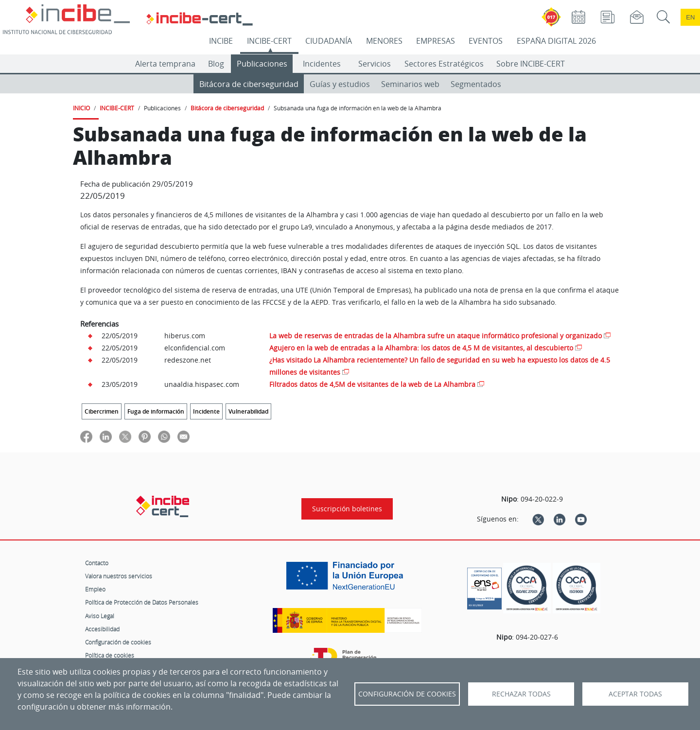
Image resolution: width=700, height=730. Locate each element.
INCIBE (221, 41)
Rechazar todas (521, 694)
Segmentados (476, 84)
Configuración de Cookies (407, 694)
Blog (216, 64)
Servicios (375, 64)
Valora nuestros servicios (119, 576)
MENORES (384, 41)
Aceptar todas (635, 694)
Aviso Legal (100, 616)
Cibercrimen (102, 411)
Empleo (95, 589)
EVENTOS (486, 41)
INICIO (81, 108)
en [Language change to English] (690, 17)
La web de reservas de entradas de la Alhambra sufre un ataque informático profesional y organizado (436, 336)
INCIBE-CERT (269, 41)
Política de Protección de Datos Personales (142, 602)
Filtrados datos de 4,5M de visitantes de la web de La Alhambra (372, 384)
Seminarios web (410, 84)
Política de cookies (110, 655)
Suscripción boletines (347, 509)
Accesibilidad (102, 629)
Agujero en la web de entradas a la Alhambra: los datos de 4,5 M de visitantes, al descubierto (421, 348)
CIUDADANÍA (329, 41)
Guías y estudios (340, 84)
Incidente (206, 411)
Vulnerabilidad (248, 411)
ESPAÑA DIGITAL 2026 (556, 41)
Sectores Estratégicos (444, 64)
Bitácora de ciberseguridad (249, 84)
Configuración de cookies (118, 642)
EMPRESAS (436, 41)
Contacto (97, 563)
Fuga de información (156, 411)
